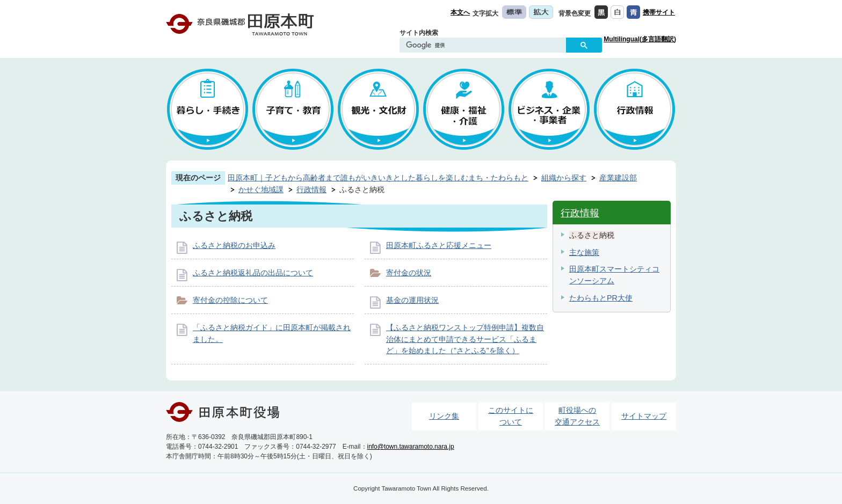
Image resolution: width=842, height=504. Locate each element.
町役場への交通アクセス (577, 416)
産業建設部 (618, 178)
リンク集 (444, 416)
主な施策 (584, 252)
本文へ (460, 12)
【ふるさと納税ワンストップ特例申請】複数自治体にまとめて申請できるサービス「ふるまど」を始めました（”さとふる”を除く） (465, 339)
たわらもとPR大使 (601, 298)
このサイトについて (511, 416)
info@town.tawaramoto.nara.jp (411, 447)
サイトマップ (644, 416)
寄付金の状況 (409, 273)
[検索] (485, 46)
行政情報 (311, 189)
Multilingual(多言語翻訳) (640, 39)
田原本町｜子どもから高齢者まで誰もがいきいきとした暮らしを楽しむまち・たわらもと (378, 178)
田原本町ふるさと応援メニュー (439, 245)
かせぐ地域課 (261, 189)
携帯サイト (659, 12)
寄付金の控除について (230, 300)
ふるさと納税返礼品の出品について (253, 273)
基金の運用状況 (412, 300)
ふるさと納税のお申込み (234, 245)
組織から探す (564, 178)
